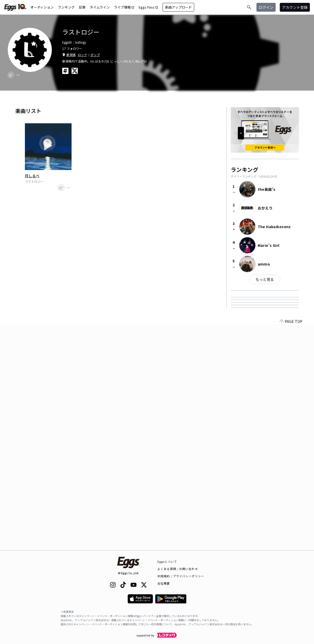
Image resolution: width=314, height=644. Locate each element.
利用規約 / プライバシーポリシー (181, 576)
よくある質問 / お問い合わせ (178, 569)
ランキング (66, 7)
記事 (82, 7)
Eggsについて (167, 561)
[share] (11, 75)
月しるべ (32, 176)
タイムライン (100, 7)
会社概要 (164, 583)
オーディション (42, 7)
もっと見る (265, 279)
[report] (18, 75)
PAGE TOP (291, 547)
